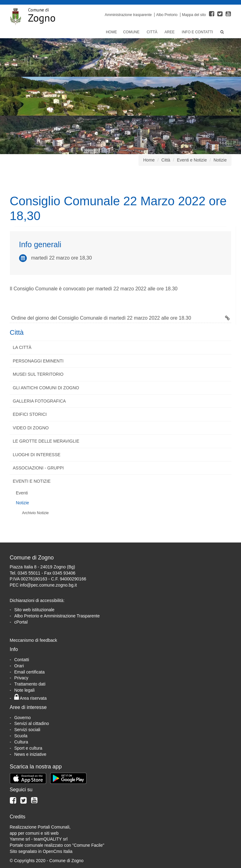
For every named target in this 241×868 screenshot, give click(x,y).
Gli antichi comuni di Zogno (46, 388)
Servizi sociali (27, 730)
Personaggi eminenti (38, 361)
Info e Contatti (198, 32)
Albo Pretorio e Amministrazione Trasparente (57, 616)
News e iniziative (30, 754)
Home (111, 32)
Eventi (22, 493)
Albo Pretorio (167, 15)
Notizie (220, 160)
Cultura (21, 742)
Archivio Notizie (36, 513)
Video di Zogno (31, 428)
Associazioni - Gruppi (38, 468)
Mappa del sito (194, 15)
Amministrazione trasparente (128, 15)
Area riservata (30, 698)
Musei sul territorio (38, 374)
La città (22, 347)
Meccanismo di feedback (34, 640)
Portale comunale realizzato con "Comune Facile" (57, 845)
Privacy (21, 678)
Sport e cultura (28, 748)
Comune (132, 32)
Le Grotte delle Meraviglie (46, 441)
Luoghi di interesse (37, 455)
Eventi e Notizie (192, 160)
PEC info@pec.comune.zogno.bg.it (43, 585)
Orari (19, 666)
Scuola (21, 736)
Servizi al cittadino (32, 723)
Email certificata (29, 672)
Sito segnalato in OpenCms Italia (41, 851)
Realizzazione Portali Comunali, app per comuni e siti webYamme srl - (40, 833)
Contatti (22, 660)
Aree (170, 32)
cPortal (21, 622)
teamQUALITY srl (51, 839)
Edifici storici (30, 414)
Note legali (24, 690)
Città (153, 32)
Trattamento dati (30, 684)
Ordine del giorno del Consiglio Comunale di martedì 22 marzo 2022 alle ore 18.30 (121, 318)
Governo (22, 718)
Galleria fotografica (39, 401)
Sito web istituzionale (34, 610)
